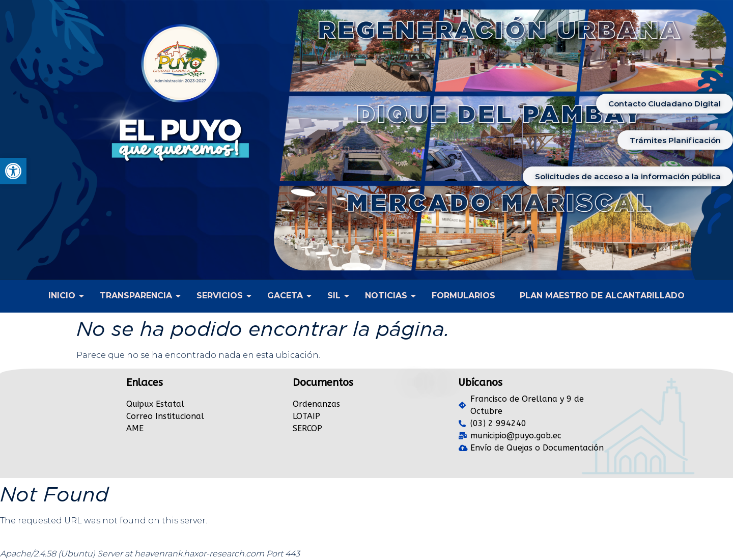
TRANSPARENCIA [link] (138, 296)
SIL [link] (336, 296)
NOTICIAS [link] (388, 296)
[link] (13, 171)
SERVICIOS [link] (222, 296)
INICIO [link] (64, 296)
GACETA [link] (287, 296)
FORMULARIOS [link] (463, 296)
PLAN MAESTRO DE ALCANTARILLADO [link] (602, 296)
